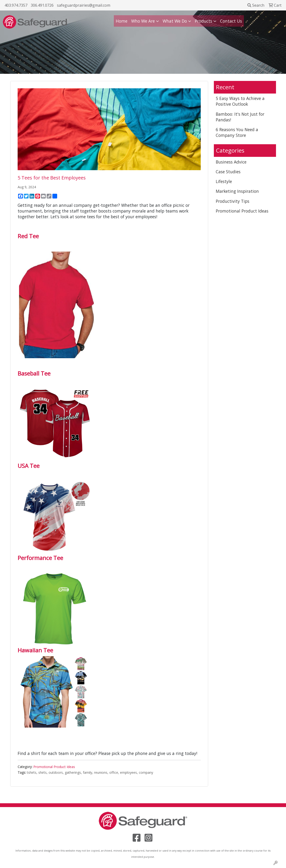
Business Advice (231, 162)
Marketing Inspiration (237, 191)
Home (122, 21)
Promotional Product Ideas (54, 767)
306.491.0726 (42, 5)
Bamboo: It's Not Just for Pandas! (240, 117)
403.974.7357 (16, 5)
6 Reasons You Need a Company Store (237, 132)
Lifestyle (224, 181)
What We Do (175, 21)
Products (203, 21)
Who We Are (143, 21)
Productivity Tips (233, 201)
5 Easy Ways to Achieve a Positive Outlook (240, 101)
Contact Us (231, 21)
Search (256, 5)
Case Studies (228, 172)
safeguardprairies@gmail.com (84, 5)
